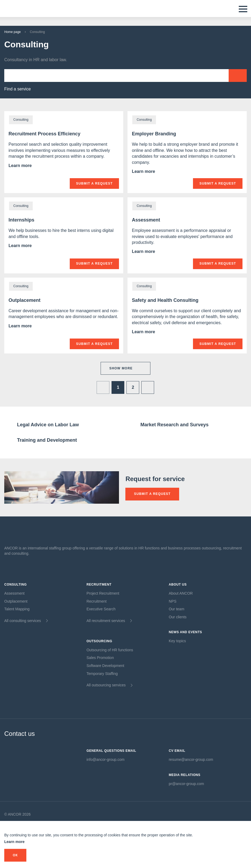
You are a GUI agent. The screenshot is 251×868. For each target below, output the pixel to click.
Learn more (25, 166)
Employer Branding (154, 134)
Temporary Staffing (102, 674)
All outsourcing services (106, 685)
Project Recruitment (103, 593)
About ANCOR (181, 593)
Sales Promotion (100, 658)
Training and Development (47, 440)
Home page (13, 32)
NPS (173, 601)
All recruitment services (106, 621)
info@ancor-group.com (106, 759)
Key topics (177, 641)
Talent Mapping (17, 609)
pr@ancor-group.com (186, 784)
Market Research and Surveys (174, 425)
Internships (21, 220)
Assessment (146, 220)
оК (15, 855)
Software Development (105, 666)
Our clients (178, 617)
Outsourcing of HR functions (110, 650)
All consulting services (23, 621)
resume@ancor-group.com (191, 759)
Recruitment (96, 601)
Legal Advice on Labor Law (48, 425)
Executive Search (101, 609)
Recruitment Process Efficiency (44, 134)
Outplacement (24, 300)
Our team (176, 609)
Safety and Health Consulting (165, 300)
